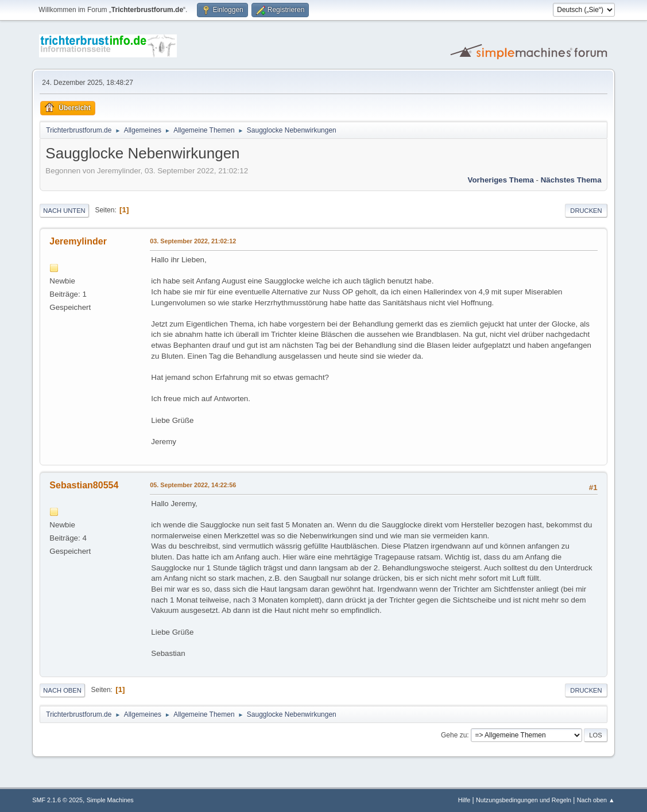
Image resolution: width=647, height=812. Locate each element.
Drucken (586, 211)
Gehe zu (454, 735)
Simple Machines (110, 800)
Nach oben (62, 690)
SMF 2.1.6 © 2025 (57, 800)
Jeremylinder (78, 241)
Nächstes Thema (571, 180)
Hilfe (464, 800)
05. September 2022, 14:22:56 (193, 485)
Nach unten (64, 211)
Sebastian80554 (84, 485)
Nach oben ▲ (596, 800)
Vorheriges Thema (501, 180)
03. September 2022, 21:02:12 (193, 241)
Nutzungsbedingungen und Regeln (524, 800)
